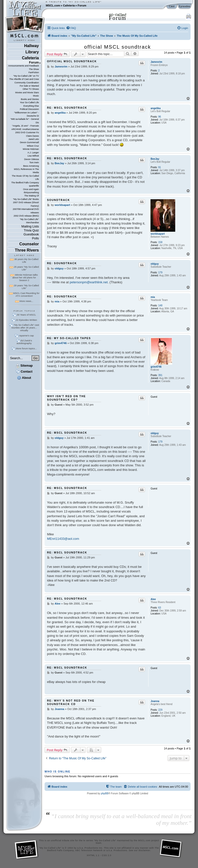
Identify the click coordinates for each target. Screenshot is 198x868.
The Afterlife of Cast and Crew (24, 79)
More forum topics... (26, 348)
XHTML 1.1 (93, 855)
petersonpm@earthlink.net (89, 282)
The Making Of (32, 196)
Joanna (155, 701)
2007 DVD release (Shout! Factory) (26, 204)
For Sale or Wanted (29, 86)
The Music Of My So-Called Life (25, 177)
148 (160, 305)
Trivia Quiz (31, 230)
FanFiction (34, 72)
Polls (35, 238)
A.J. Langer (33, 153)
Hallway (31, 46)
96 (160, 117)
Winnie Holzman (31, 149)
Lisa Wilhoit (33, 156)
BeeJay (155, 159)
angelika (155, 108)
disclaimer (144, 850)
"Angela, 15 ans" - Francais (25, 126)
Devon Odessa (32, 159)
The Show (34, 69)
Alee (153, 599)
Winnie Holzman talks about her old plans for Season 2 (25, 277)
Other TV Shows (31, 89)
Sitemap (24, 366)
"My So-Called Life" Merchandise (29, 221)
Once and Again (31, 189)
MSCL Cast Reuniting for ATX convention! (26, 294)
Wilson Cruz (33, 146)
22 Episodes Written (26, 320)
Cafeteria (69, 5)
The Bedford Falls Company (25, 183)
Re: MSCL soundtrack (67, 108)
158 (160, 242)
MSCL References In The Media (26, 171)
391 (160, 375)
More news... (26, 301)
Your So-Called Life (29, 102)
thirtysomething (31, 193)
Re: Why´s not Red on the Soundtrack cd (71, 702)
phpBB (105, 793)
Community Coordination (27, 83)
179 (160, 273)
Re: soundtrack (62, 263)
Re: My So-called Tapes (69, 338)
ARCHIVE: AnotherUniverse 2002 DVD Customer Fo (25, 131)
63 (160, 608)
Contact (24, 371)
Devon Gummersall (29, 142)
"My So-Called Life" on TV (26, 76)
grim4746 (156, 367)
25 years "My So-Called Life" (26, 268)
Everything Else (31, 106)
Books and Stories (30, 99)
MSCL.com (53, 5)
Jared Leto (34, 139)
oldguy (155, 264)
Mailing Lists (30, 226)
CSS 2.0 (107, 855)
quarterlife (34, 186)
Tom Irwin (34, 162)
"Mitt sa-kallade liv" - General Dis (25, 121)
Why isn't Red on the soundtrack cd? (66, 398)
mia (153, 297)
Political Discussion (29, 109)
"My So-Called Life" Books (26, 199)
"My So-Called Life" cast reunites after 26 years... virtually (25, 328)
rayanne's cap (26, 336)
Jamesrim (156, 62)
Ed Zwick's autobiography (24, 342)
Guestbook (31, 234)
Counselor (29, 244)
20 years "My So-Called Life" (26, 287)
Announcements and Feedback (24, 66)
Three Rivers (27, 250)
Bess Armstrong (31, 166)
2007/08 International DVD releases (26, 211)
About (24, 378)
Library (32, 52)
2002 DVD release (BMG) (26, 216)
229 (160, 710)
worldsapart (158, 234)
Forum (82, 5)
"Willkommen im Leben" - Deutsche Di (26, 114)
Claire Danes (32, 136)
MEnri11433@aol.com (63, 539)
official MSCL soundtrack (118, 47)
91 (160, 167)
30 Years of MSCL (26, 315)
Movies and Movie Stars (27, 93)
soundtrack (59, 200)
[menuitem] (71, 28)
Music (36, 96)
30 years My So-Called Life (26, 260)
